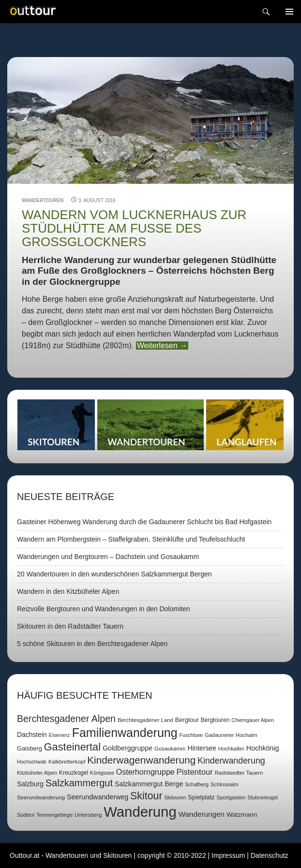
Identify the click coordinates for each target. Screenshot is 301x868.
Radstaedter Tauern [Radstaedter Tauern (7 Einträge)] (239, 773)
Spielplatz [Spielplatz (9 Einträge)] (201, 797)
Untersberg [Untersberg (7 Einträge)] (88, 815)
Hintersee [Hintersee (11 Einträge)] (202, 748)
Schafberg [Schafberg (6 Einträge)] (197, 784)
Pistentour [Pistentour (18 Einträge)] (195, 772)
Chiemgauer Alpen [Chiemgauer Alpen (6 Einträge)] (253, 720)
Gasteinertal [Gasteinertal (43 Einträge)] (72, 747)
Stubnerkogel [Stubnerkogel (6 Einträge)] (263, 797)
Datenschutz (270, 855)
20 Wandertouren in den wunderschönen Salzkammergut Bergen (114, 574)
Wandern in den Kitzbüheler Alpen (68, 591)
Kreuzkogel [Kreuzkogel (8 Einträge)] (74, 773)
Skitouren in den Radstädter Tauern (70, 626)
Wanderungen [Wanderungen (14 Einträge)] (202, 814)
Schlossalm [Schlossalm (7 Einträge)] (225, 784)
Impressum (228, 855)
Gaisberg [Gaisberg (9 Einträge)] (30, 748)
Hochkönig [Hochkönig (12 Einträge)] (263, 748)
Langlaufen (245, 425)
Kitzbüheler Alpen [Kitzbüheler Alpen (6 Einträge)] (37, 773)
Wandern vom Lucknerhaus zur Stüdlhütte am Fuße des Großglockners (134, 228)
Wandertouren (43, 200)
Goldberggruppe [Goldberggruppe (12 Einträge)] (128, 748)
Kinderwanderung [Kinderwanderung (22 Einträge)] (231, 761)
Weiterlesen (162, 346)
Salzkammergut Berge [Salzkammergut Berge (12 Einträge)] (149, 784)
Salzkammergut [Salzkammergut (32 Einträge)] (79, 783)
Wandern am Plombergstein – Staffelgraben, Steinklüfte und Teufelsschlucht (131, 539)
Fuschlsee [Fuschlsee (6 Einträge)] (191, 735)
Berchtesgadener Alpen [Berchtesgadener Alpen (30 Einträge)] (66, 719)
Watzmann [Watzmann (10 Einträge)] (242, 815)
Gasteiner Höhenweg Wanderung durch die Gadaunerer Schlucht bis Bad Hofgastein (144, 522)
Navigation (289, 12)
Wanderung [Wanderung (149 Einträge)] (140, 812)
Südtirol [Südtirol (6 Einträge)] (26, 815)
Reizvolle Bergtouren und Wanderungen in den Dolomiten (103, 609)
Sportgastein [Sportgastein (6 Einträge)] (231, 797)
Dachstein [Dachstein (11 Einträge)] (32, 735)
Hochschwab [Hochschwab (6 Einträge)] (32, 762)
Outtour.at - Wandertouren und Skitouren (71, 855)
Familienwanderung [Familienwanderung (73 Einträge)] (125, 733)
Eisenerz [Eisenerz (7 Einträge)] (60, 735)
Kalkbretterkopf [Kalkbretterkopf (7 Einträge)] (67, 762)
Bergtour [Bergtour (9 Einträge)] (187, 720)
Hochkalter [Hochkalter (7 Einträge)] (231, 749)
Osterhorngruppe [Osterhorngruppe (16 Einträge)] (145, 772)
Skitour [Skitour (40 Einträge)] (146, 796)
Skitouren (56, 425)
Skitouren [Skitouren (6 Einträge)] (175, 797)
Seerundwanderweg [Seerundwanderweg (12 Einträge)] (98, 797)
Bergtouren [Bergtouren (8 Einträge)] (215, 720)
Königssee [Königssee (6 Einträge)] (102, 773)
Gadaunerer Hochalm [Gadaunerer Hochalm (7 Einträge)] (231, 735)
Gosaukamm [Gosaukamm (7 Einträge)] (170, 749)
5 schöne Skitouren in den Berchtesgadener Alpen (92, 644)
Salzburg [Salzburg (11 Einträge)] (30, 784)
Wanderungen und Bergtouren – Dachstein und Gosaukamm (108, 557)
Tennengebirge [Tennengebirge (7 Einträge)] (54, 815)
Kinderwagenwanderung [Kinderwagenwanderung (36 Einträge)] (141, 760)
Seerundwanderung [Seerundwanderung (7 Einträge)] (41, 797)
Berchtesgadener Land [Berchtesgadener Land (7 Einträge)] (145, 720)
